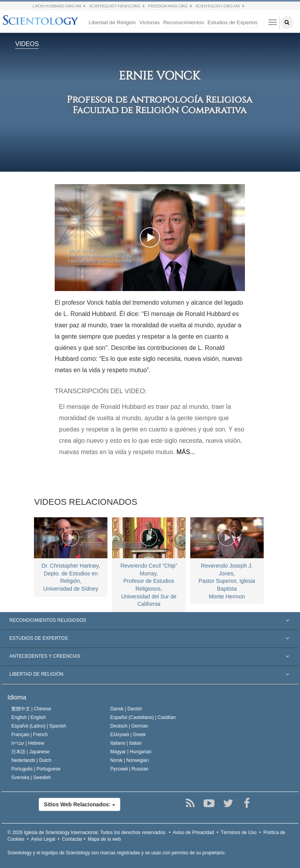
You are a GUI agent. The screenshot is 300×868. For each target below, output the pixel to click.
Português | (36, 769)
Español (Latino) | (39, 726)
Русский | (129, 769)
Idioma (17, 697)
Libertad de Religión (112, 22)
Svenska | (31, 777)
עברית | (28, 743)
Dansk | (126, 709)
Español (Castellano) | (143, 717)
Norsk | (129, 760)
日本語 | (30, 752)
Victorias (150, 22)
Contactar (72, 839)
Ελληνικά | (128, 735)
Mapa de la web (104, 839)
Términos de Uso (238, 832)
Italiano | (126, 743)
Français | (29, 735)
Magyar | (131, 752)
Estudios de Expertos (232, 22)
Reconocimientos (184, 22)
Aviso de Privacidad (194, 832)
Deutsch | (129, 726)
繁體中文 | (31, 709)
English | (29, 717)
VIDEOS (27, 44)
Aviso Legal (43, 839)
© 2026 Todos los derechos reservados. (87, 832)
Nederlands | (31, 760)
